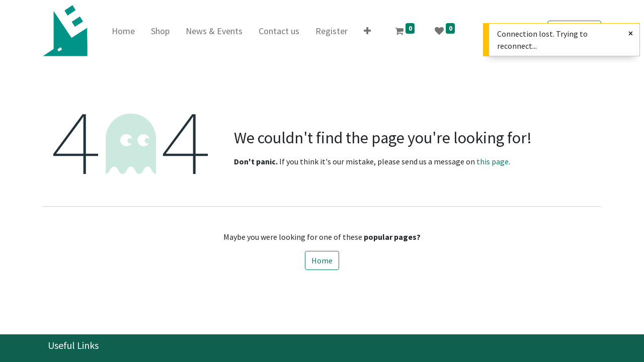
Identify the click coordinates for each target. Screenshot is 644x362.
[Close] (631, 33)
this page (493, 161)
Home (322, 260)
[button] (367, 31)
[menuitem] (123, 31)
